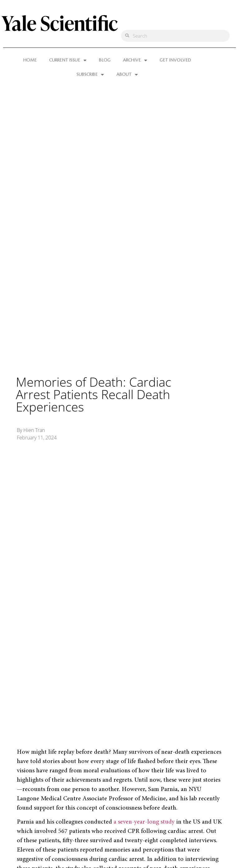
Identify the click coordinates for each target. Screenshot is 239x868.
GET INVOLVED (175, 60)
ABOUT (127, 75)
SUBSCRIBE (90, 75)
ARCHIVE (135, 60)
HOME (30, 60)
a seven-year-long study (144, 822)
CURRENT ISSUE (68, 60)
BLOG (105, 60)
